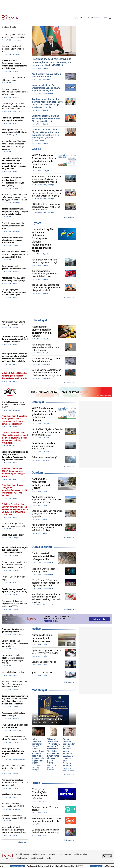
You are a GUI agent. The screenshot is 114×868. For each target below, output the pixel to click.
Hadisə (36, 629)
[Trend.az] (10, 18)
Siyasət (37, 223)
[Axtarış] (75, 18)
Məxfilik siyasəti (37, 858)
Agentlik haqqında (23, 854)
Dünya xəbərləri (42, 547)
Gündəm (37, 473)
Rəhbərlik (52, 854)
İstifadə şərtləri (22, 858)
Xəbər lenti (9, 27)
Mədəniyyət (39, 690)
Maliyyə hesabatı (39, 854)
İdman (36, 783)
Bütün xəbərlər (69, 217)
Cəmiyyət (38, 402)
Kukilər (49, 858)
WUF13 (36, 149)
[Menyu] (107, 18)
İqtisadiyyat (39, 320)
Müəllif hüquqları (80, 854)
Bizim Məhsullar (65, 854)
